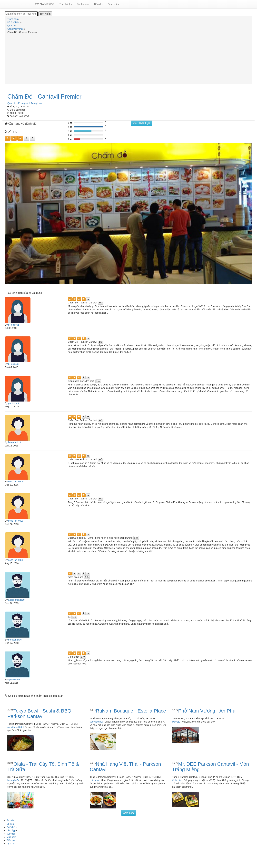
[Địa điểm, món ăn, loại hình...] (21, 14)
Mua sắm (11, 837)
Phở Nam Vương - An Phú (207, 711)
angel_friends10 (16, 600)
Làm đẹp (11, 830)
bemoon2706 (15, 640)
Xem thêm (128, 813)
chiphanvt (95, 780)
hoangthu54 (13, 780)
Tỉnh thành (66, 4)
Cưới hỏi (11, 827)
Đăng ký (98, 4)
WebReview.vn (45, 4)
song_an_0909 (16, 482)
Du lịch (10, 824)
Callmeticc (177, 780)
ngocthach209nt (16, 727)
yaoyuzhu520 (97, 722)
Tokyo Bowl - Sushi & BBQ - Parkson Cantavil (41, 713)
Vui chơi (11, 834)
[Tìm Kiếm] (45, 14)
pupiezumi (13, 403)
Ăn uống (11, 821)
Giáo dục (11, 840)
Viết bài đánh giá (142, 123)
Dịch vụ (11, 844)
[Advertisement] (128, 58)
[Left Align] (8, 138)
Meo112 (176, 722)
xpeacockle (14, 680)
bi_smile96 (14, 325)
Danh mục (83, 4)
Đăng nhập (113, 4)
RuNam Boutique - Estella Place (131, 711)
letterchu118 (15, 442)
